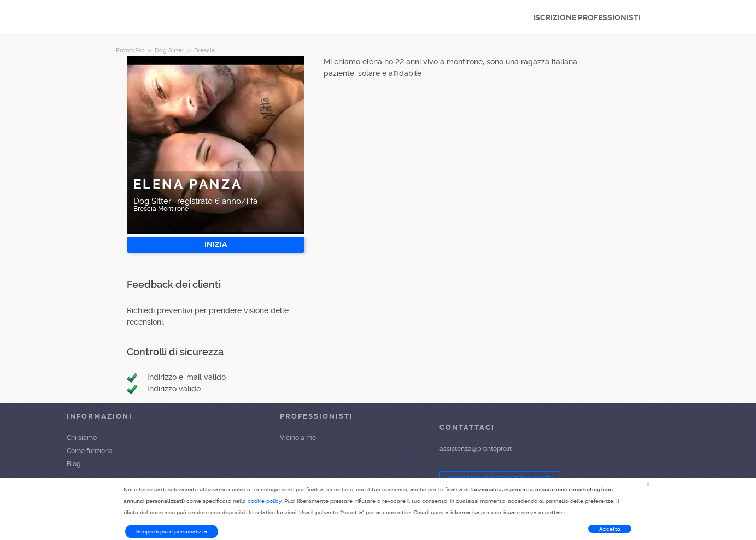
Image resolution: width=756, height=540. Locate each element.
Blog (74, 464)
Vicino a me (298, 438)
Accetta (610, 529)
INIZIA (216, 244)
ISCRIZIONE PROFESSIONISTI (587, 17)
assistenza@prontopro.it (476, 449)
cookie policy (265, 501)
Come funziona (90, 451)
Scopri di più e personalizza (172, 532)
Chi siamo (82, 438)
